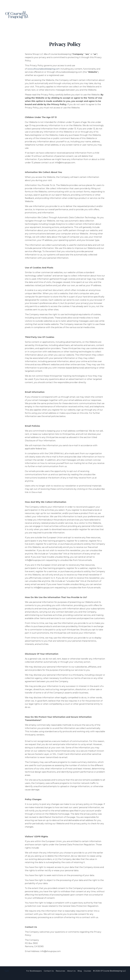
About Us (71, 975)
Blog (80, 975)
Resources (60, 975)
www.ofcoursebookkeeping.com (44, 69)
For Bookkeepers (34, 975)
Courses (88, 975)
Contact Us (49, 975)
